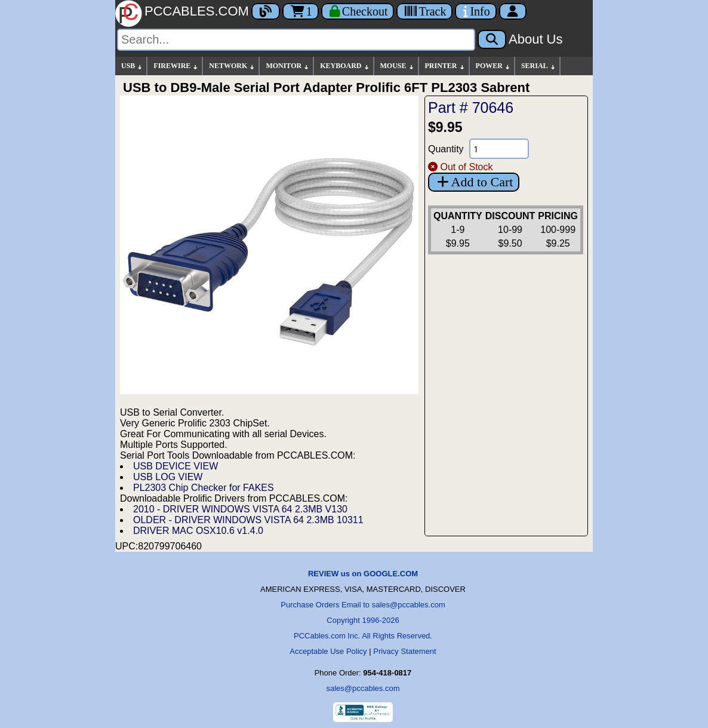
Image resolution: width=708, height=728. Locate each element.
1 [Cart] (301, 11)
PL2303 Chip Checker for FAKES (204, 488)
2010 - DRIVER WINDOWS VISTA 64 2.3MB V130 (240, 509)
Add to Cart (474, 182)
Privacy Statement (405, 651)
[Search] (296, 40)
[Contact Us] (475, 11)
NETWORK (232, 66)
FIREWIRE (176, 66)
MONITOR (288, 66)
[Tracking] (424, 11)
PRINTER (445, 66)
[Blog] (266, 11)
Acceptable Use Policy (328, 651)
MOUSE (398, 66)
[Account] (513, 11)
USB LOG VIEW (168, 477)
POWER (493, 66)
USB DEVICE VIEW (176, 466)
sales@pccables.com (363, 688)
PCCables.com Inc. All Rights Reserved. (363, 636)
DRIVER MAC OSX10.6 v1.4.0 (198, 531)
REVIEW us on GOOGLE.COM (363, 574)
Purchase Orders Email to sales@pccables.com (363, 605)
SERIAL (539, 66)
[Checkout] (358, 11)
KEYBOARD (345, 66)
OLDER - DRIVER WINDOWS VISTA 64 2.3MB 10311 (248, 520)
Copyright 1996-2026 (363, 620)
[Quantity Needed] (499, 149)
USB (132, 66)
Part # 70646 (471, 107)
